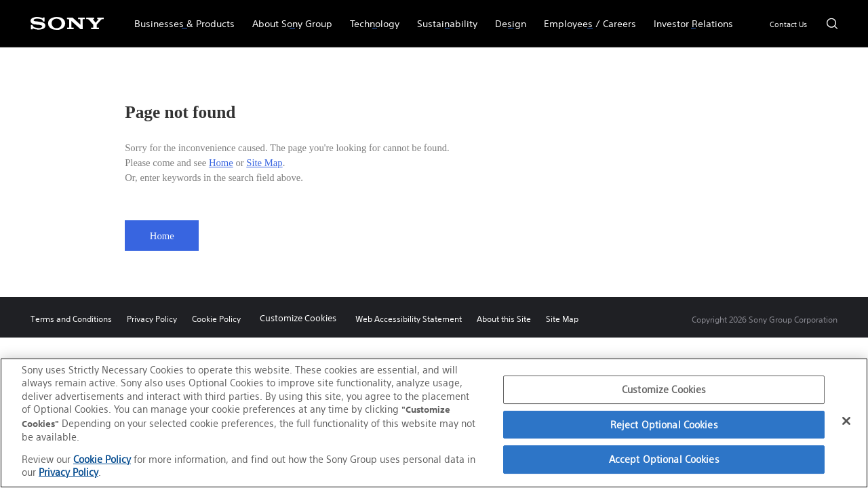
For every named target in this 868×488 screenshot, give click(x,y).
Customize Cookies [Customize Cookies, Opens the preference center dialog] (664, 389)
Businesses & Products (180, 18)
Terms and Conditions (71, 319)
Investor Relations (689, 18)
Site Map (264, 163)
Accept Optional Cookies (664, 459)
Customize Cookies (298, 318)
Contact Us (788, 24)
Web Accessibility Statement (409, 319)
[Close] (846, 421)
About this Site (504, 319)
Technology (370, 18)
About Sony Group (288, 18)
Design (506, 18)
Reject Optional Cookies (664, 425)
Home (221, 163)
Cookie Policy (216, 319)
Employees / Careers (586, 18)
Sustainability (443, 18)
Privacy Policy (152, 319)
